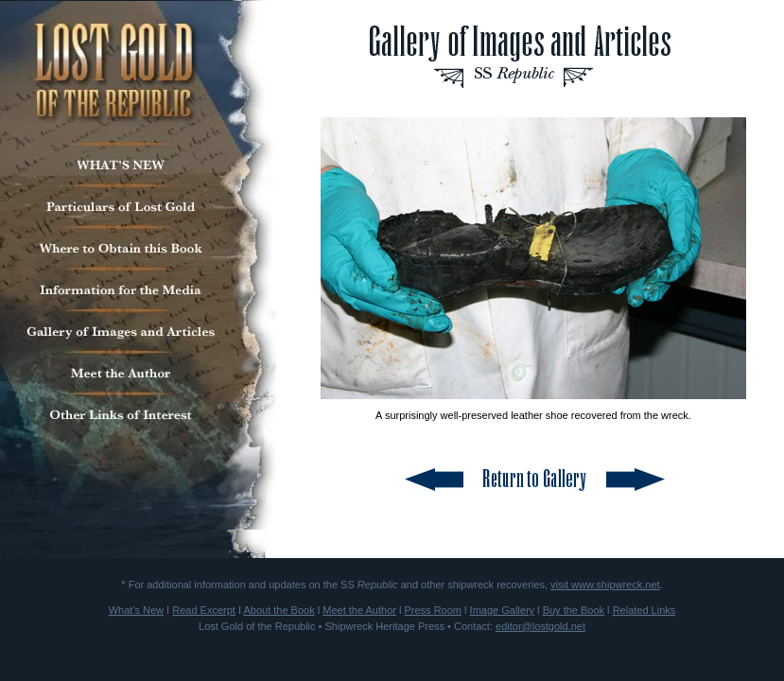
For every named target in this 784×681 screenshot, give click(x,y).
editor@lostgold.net (540, 626)
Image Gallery (502, 610)
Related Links (645, 610)
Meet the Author (359, 610)
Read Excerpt (204, 610)
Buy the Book (574, 610)
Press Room (433, 610)
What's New (136, 610)
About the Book (279, 610)
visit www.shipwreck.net (605, 585)
